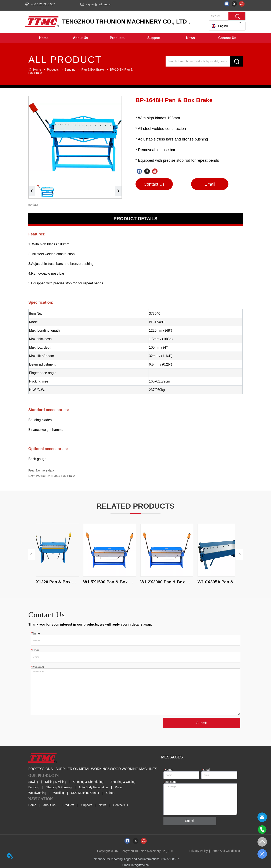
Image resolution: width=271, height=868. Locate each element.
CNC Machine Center (85, 793)
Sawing (33, 782)
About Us (49, 805)
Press (119, 787)
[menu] (135, 38)
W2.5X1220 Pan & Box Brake (55, 476)
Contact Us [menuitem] (227, 38)
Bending (70, 70)
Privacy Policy (198, 851)
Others (111, 793)
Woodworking (37, 793)
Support (86, 805)
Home (37, 70)
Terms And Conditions (225, 851)
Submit (202, 723)
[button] (81, 38)
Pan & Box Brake (93, 70)
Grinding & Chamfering (88, 782)
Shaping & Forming (59, 787)
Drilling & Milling (56, 782)
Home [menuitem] (44, 38)
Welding (59, 793)
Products (53, 70)
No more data (45, 470)
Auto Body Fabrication (93, 787)
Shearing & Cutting (123, 782)
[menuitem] (81, 38)
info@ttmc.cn (140, 865)
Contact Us (121, 805)
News (103, 805)
